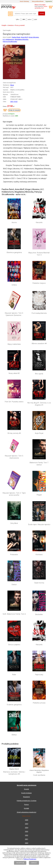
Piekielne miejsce (39, 283)
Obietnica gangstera (14, 252)
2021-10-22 (14, 102)
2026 (27, 656)
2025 (27, 660)
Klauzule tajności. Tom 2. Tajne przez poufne (14, 494)
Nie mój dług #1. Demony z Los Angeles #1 (39, 404)
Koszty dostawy (26, 629)
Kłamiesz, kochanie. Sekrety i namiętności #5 (14, 610)
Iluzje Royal (39, 433)
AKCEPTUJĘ (20, 863)
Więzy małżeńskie (14, 344)
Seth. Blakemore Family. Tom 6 (14, 552)
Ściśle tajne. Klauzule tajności (39, 505)
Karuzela (39, 222)
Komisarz (39, 533)
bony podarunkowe (38, 1)
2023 (27, 668)
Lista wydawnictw (26, 687)
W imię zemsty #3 (14, 433)
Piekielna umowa (39, 581)
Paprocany (39, 571)
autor (30, 19)
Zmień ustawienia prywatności (26, 648)
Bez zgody (39, 374)
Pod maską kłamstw (39, 313)
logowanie (49, 1)
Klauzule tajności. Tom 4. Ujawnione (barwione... (14, 314)
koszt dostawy (24, 1)
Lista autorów (26, 691)
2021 (27, 675)
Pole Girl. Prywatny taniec (14, 402)
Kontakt (26, 645)
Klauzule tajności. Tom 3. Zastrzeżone (14, 457)
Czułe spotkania (39, 611)
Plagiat (39, 495)
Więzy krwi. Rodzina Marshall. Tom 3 (39, 254)
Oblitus (14, 591)
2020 (27, 679)
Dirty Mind (14, 523)
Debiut (14, 543)
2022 (27, 672)
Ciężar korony (39, 543)
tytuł (36, 19)
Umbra (14, 285)
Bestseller (39, 552)
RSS (41, 703)
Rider (14, 571)
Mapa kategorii (26, 683)
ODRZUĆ (34, 863)
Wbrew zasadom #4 (39, 344)
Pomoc (26, 641)
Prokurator (14, 533)
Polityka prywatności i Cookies (27, 637)
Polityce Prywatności (30, 859)
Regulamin (26, 633)
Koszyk (26, 625)
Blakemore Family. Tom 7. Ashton (39, 464)
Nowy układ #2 (14, 373)
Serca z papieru (14, 562)
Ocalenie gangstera (14, 581)
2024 (27, 664)
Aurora (14, 222)
